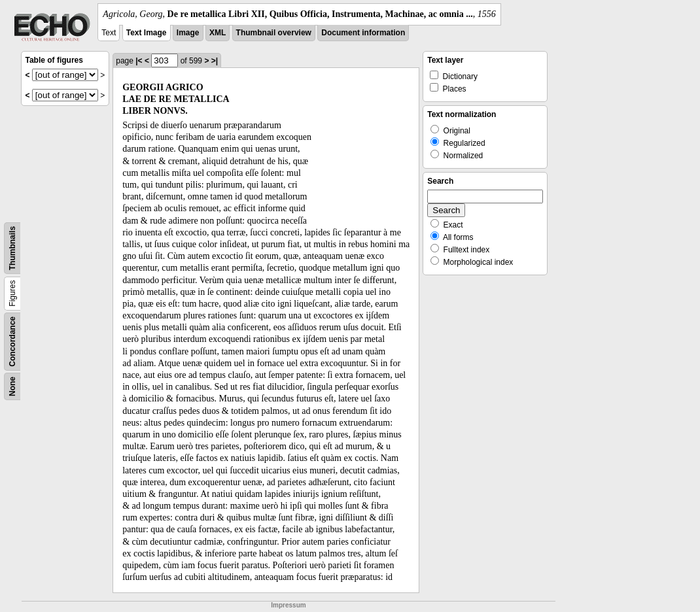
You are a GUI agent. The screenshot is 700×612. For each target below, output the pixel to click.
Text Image (147, 33)
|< (139, 61)
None (12, 386)
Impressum (288, 605)
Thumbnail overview (274, 33)
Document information (363, 33)
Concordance (12, 342)
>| (215, 61)
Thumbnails (12, 248)
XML (218, 33)
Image (188, 33)
